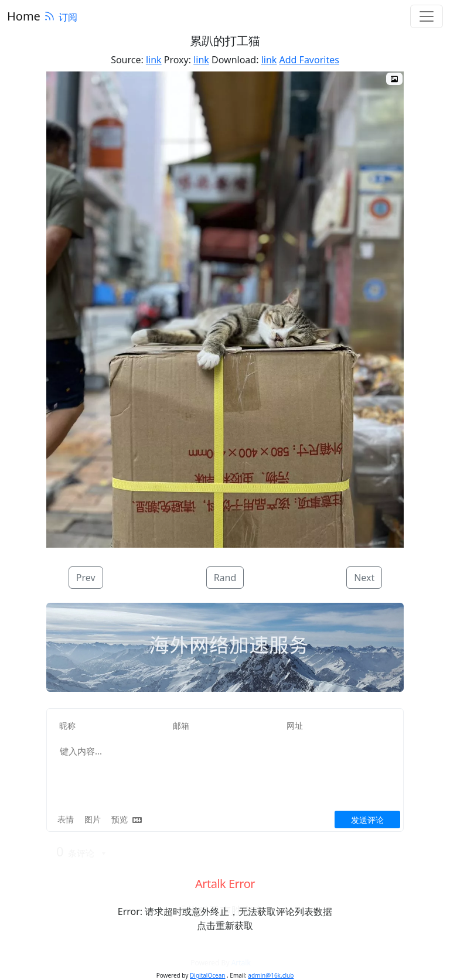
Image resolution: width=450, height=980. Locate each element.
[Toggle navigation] (427, 16)
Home (24, 16)
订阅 (60, 17)
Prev (86, 578)
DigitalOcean (207, 975)
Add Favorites (309, 60)
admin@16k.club (271, 975)
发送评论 (367, 820)
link (154, 60)
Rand (225, 578)
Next (364, 578)
